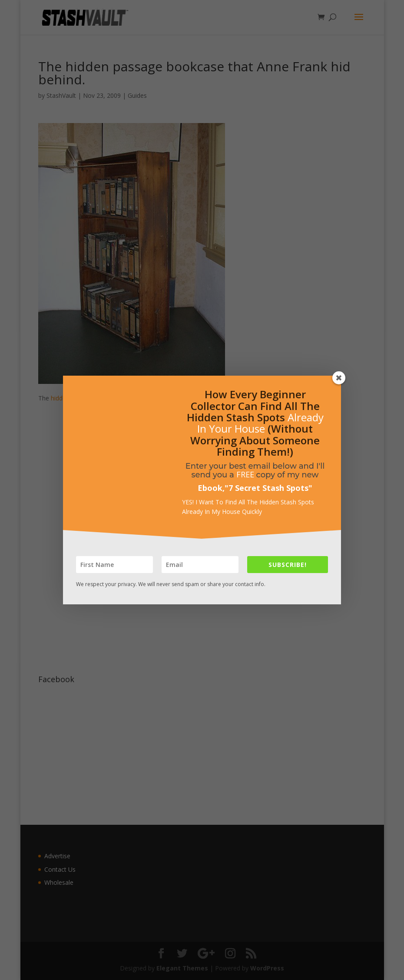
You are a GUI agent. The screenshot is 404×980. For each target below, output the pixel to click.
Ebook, (211, 488)
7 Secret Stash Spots (268, 488)
